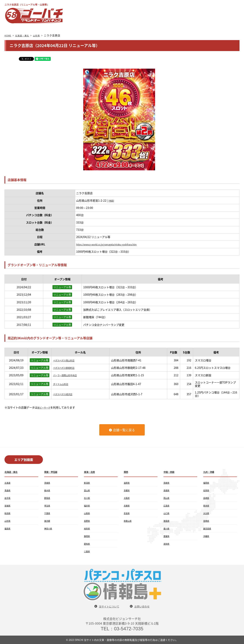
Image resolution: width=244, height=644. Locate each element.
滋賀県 (127, 483)
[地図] (112, 200)
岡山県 (167, 498)
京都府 (127, 490)
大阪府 (127, 498)
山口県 (167, 513)
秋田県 (8, 513)
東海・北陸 (91, 472)
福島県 (8, 528)
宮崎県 (207, 521)
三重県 (88, 551)
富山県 (88, 490)
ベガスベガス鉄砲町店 (67, 368)
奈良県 (127, 513)
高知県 (167, 544)
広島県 (167, 506)
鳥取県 (167, 483)
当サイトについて (107, 606)
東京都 (48, 521)
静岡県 (88, 536)
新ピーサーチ (46, 407)
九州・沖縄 (210, 472)
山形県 (41, 35)
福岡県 (207, 483)
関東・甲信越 (52, 472)
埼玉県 (48, 506)
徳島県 (167, 521)
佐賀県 (207, 490)
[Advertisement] (168, 13)
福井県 (88, 506)
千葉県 (48, 513)
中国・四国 (170, 472)
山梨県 (88, 513)
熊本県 (207, 506)
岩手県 (8, 498)
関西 (127, 472)
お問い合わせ (144, 606)
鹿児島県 (208, 528)
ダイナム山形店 (63, 384)
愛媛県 (167, 536)
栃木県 (48, 490)
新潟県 (88, 483)
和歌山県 (128, 521)
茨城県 (48, 483)
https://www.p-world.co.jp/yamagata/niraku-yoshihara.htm (114, 244)
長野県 (88, 521)
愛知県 (88, 544)
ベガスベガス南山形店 (67, 360)
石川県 (88, 498)
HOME (9, 35)
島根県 (167, 490)
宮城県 (8, 506)
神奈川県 (49, 528)
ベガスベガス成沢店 (65, 394)
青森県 (8, 490)
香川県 (167, 528)
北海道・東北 (25, 35)
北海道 (8, 483)
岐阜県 (88, 528)
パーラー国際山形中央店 (68, 375)
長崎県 (207, 498)
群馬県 (48, 498)
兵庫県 (127, 506)
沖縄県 (207, 536)
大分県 (207, 513)
